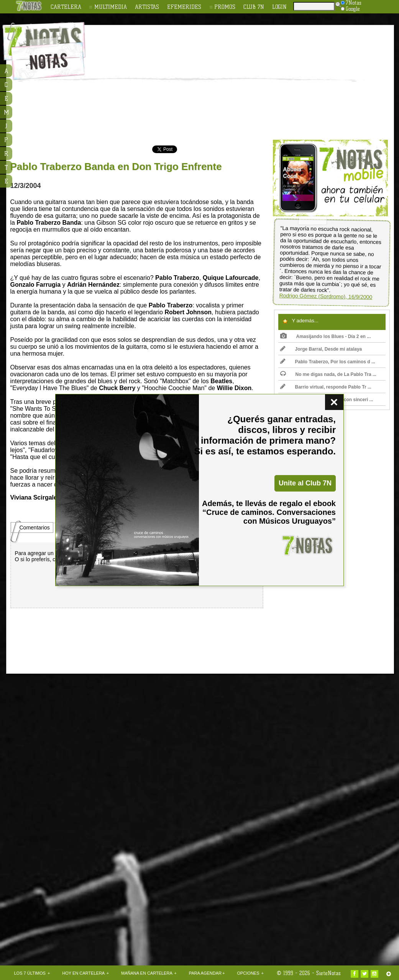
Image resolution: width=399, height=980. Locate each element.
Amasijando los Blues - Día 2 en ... (326, 336)
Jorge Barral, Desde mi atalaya (321, 349)
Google (350, 9)
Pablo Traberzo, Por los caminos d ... (328, 362)
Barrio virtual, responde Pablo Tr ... (326, 387)
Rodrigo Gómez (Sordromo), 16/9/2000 (326, 296)
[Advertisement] (205, 83)
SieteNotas (328, 973)
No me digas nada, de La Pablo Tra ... (328, 374)
